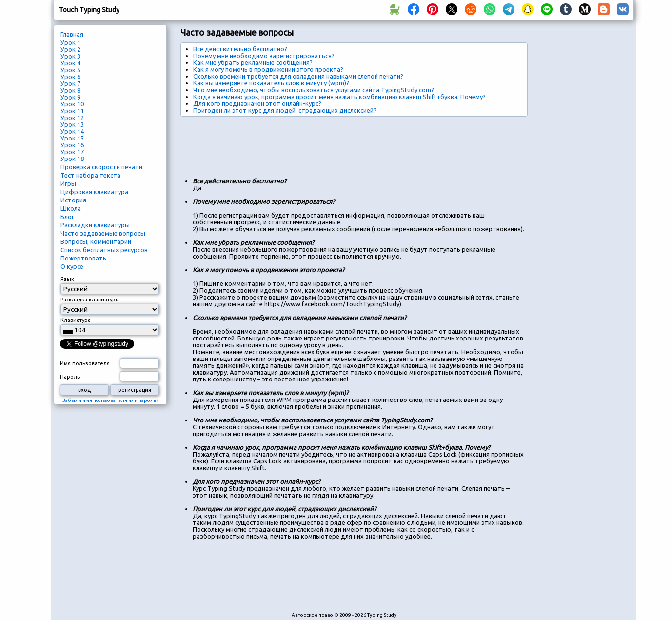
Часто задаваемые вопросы (103, 233)
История (73, 200)
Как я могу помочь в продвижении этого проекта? (268, 69)
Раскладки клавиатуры (95, 225)
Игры (68, 183)
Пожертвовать (83, 258)
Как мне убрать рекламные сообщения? (253, 62)
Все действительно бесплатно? (240, 49)
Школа (71, 208)
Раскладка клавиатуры (90, 300)
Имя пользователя (85, 363)
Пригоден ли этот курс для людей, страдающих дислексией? (285, 110)
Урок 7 (70, 83)
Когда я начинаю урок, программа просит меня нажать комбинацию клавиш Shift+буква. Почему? (339, 97)
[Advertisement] (358, 143)
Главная (72, 34)
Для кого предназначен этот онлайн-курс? (257, 103)
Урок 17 (72, 152)
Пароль (70, 377)
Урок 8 (70, 90)
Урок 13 (72, 124)
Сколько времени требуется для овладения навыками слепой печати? (298, 76)
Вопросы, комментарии (96, 241)
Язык (67, 279)
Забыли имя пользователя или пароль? (110, 400)
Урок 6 (70, 77)
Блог (67, 217)
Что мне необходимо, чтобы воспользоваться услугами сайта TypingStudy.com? (314, 90)
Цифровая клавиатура (94, 192)
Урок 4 (70, 63)
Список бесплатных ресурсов (104, 250)
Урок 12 (72, 118)
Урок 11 (72, 111)
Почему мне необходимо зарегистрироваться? (264, 56)
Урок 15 (72, 138)
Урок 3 (70, 56)
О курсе (72, 266)
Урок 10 (72, 104)
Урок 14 (72, 131)
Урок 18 (72, 159)
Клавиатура (76, 320)
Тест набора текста (90, 175)
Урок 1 (70, 42)
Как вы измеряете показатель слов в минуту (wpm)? (271, 83)
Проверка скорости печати (101, 167)
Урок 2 (70, 49)
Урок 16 (72, 145)
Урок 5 (70, 70)
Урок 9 (70, 97)
